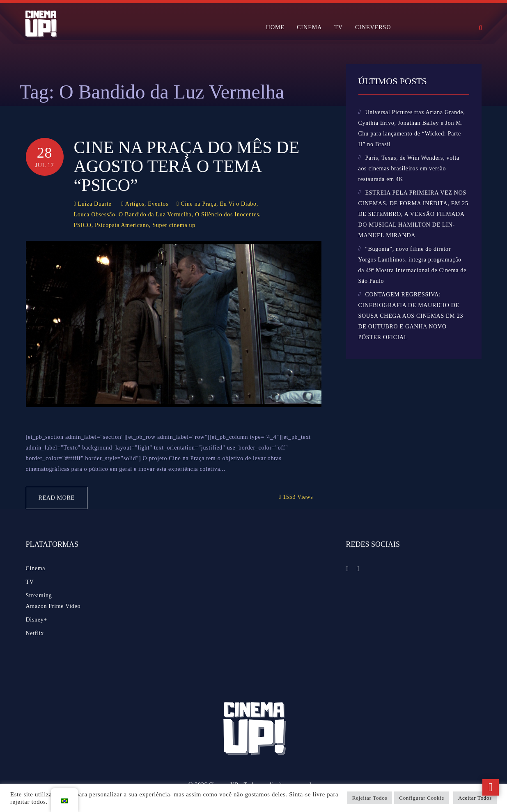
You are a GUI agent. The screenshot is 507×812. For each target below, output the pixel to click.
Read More (57, 498)
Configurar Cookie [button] (422, 798)
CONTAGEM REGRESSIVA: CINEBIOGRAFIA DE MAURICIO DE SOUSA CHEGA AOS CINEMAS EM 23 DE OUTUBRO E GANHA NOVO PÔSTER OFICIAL (411, 316)
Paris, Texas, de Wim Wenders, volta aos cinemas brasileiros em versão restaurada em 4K (409, 169)
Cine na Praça (198, 204)
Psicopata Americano (122, 225)
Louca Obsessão (95, 214)
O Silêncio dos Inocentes (227, 214)
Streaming (39, 595)
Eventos (158, 204)
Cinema (36, 568)
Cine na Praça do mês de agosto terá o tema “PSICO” (187, 166)
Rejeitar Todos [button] (370, 798)
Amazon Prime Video (53, 606)
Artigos (135, 204)
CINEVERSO (373, 27)
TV (338, 27)
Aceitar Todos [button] (475, 798)
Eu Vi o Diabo (238, 204)
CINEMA (309, 27)
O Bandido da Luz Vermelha (155, 214)
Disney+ (37, 620)
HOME (275, 27)
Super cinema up (174, 225)
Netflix (35, 633)
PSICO (83, 225)
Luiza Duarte (95, 204)
